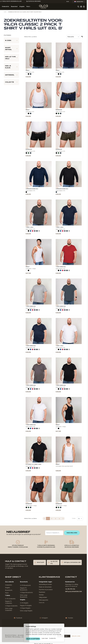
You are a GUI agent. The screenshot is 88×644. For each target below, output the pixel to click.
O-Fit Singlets (24, 603)
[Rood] (33, 232)
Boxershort (59, 110)
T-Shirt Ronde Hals (61, 267)
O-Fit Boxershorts (25, 585)
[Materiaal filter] (11, 75)
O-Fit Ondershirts (10, 599)
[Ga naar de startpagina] (43, 7)
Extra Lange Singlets (26, 611)
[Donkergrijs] (35, 232)
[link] (44, 519)
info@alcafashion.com (73, 592)
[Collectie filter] (11, 82)
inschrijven (72, 533)
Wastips (41, 595)
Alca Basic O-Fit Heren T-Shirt (33, 464)
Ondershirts (9, 585)
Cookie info (52, 638)
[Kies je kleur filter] (11, 67)
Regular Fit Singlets (26, 606)
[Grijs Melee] (39, 232)
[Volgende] (63, 519)
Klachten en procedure (46, 590)
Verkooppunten (44, 600)
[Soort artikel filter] (11, 49)
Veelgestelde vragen (45, 582)
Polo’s (7, 593)
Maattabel (42, 592)
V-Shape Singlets (25, 608)
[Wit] (26, 75)
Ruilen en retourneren (45, 587)
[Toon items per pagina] (80, 519)
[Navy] (31, 75)
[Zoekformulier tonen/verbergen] (78, 7)
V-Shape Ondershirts (11, 606)
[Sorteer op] (73, 37)
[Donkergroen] (59, 114)
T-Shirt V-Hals (29, 227)
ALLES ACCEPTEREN (33, 639)
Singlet (28, 70)
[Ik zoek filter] (11, 40)
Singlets (8, 588)
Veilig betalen (43, 597)
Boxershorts (9, 590)
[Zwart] (28, 75)
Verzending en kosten (45, 584)
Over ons (42, 603)
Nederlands (79, 2)
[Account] (81, 7)
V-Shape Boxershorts (26, 593)
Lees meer (45, 638)
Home (5, 12)
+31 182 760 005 (70, 589)
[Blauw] (31, 232)
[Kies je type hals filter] (11, 58)
